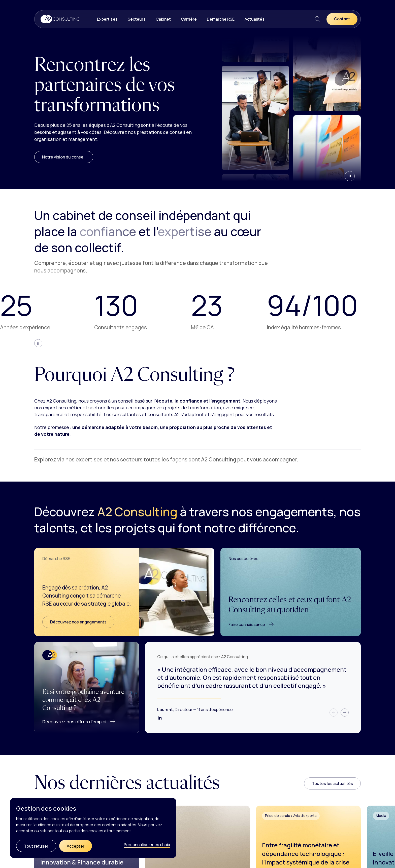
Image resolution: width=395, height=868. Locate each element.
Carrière (189, 19)
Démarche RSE (221, 19)
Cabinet (163, 19)
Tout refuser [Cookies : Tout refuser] (36, 846)
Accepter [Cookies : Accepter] (76, 846)
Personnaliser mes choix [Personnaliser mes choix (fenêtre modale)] (147, 845)
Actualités (255, 19)
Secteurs (137, 19)
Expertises (107, 19)
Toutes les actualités (332, 783)
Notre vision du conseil (64, 157)
